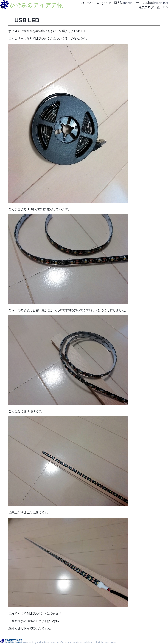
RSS (165, 7)
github (106, 3)
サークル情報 (145, 3)
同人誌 (119, 3)
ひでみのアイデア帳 (36, 5)
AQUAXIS (88, 3)
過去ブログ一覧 (149, 7)
